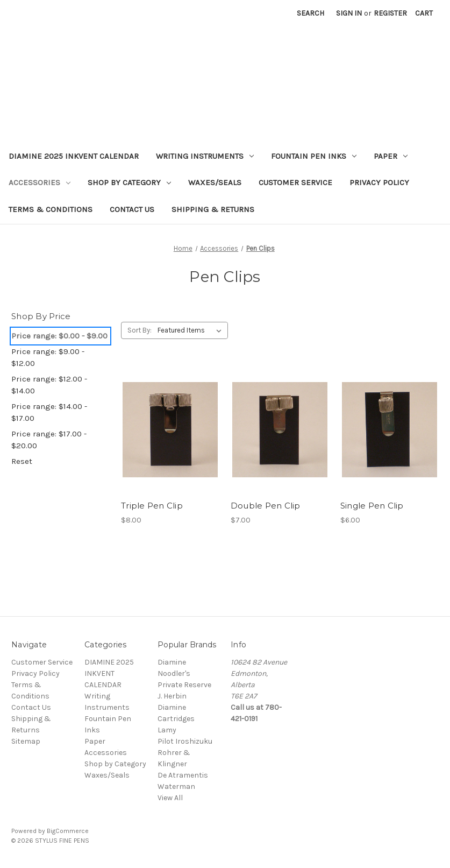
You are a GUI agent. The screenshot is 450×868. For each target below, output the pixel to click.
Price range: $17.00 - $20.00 (49, 440)
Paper (391, 156)
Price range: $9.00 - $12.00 (48, 358)
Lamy (167, 730)
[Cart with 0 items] (424, 13)
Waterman (176, 786)
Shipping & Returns (213, 209)
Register (390, 13)
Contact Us (132, 209)
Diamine (172, 662)
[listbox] (192, 330)
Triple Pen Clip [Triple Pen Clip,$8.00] (152, 506)
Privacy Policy (379, 182)
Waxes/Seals (215, 182)
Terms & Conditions (51, 209)
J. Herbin (172, 696)
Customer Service (295, 182)
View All (170, 798)
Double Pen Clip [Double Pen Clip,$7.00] (266, 506)
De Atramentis (183, 775)
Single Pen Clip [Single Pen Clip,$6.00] (372, 506)
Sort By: (140, 330)
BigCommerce (68, 831)
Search (310, 13)
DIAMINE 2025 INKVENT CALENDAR (74, 156)
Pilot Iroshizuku (185, 741)
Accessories (40, 182)
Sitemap (26, 741)
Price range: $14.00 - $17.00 (49, 412)
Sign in (349, 13)
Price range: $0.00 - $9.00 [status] (59, 336)
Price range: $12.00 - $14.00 (49, 385)
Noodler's (174, 673)
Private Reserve (184, 685)
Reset (22, 461)
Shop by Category (129, 182)
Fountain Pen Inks (314, 156)
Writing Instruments (205, 156)
